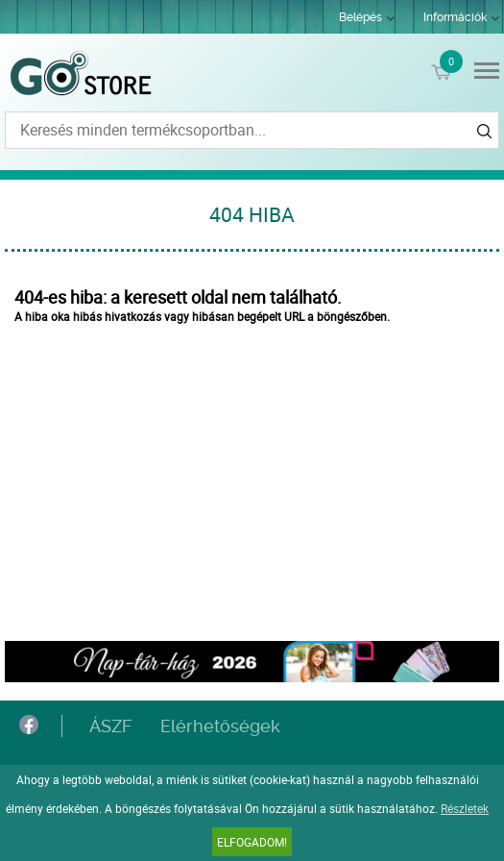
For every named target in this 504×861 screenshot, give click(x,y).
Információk (455, 17)
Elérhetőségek (220, 726)
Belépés (360, 17)
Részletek (465, 808)
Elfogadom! (252, 842)
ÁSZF (110, 726)
